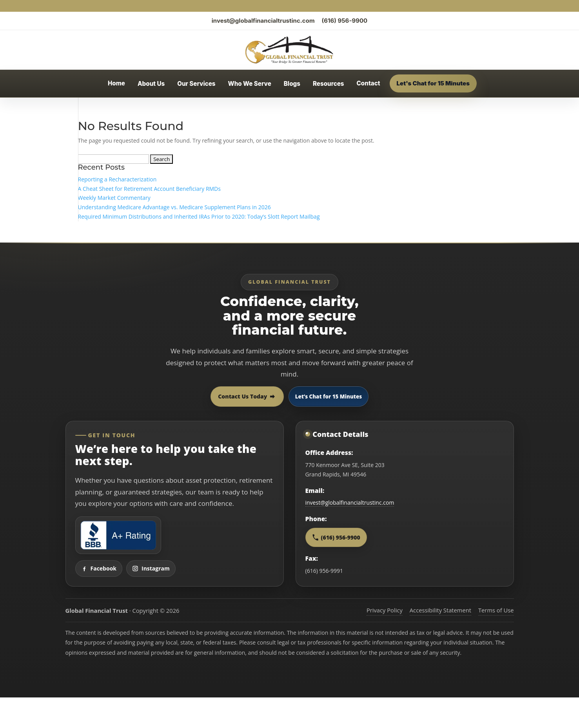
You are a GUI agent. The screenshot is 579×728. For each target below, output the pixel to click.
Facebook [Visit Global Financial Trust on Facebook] (99, 568)
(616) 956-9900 (345, 21)
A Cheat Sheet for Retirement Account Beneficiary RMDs (149, 189)
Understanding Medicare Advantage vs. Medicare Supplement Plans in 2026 (174, 207)
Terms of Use (496, 610)
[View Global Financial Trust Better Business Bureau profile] (118, 535)
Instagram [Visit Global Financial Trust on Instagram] (151, 568)
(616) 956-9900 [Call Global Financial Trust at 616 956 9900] (336, 537)
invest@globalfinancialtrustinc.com (263, 21)
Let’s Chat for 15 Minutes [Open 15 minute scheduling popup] (329, 397)
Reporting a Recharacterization (117, 179)
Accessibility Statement (440, 610)
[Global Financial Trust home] (289, 50)
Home (116, 83)
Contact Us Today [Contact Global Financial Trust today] (247, 396)
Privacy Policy (385, 610)
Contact (368, 83)
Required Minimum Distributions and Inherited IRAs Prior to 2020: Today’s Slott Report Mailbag (199, 216)
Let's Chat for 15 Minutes (433, 83)
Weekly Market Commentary (114, 198)
